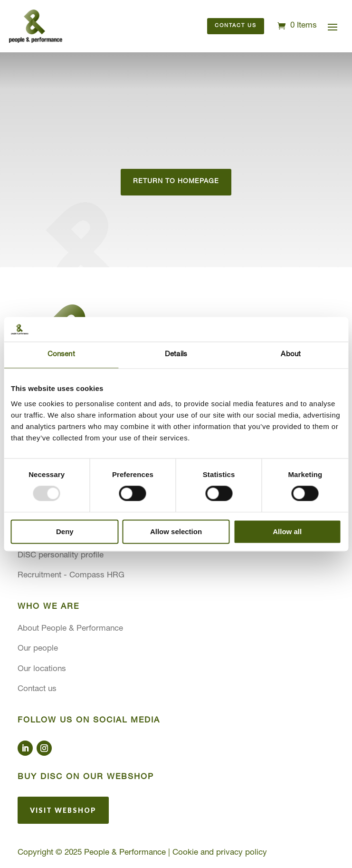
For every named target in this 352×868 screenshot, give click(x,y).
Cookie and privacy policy (220, 853)
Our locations (42, 669)
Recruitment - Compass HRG (71, 576)
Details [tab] (176, 355)
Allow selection (176, 532)
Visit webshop (63, 810)
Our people (38, 649)
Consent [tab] (61, 355)
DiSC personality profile (61, 556)
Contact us (236, 26)
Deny (65, 532)
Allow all (287, 532)
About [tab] (291, 355)
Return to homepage (176, 182)
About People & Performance (70, 629)
